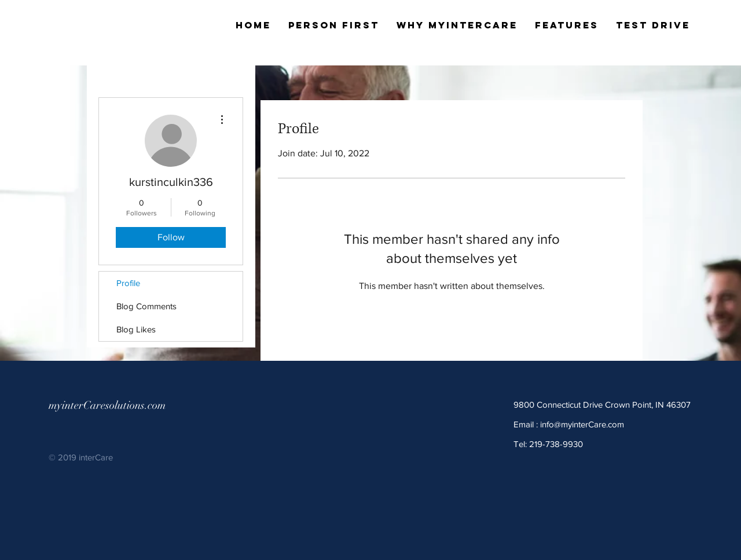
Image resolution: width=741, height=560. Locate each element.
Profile (128, 283)
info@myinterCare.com (582, 424)
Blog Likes (136, 329)
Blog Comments (146, 306)
